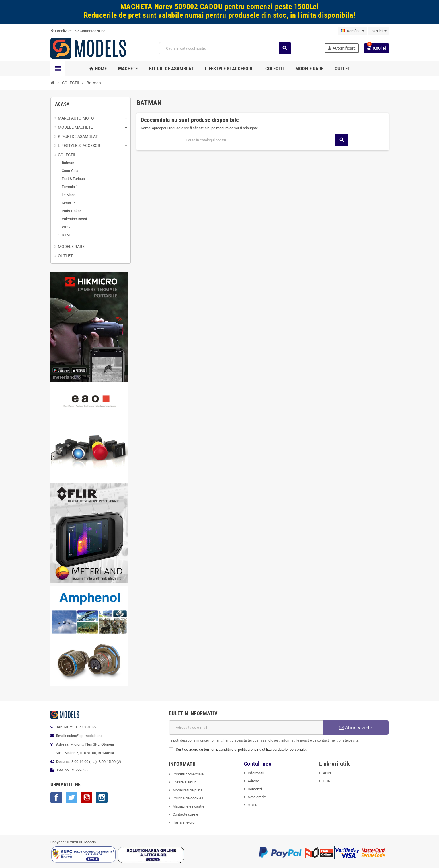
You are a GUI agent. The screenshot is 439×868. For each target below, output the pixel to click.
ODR (327, 781)
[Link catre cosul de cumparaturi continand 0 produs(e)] (376, 48)
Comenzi (255, 789)
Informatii (256, 773)
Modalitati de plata (188, 790)
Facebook (56, 797)
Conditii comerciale (188, 774)
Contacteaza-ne (90, 31)
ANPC (328, 773)
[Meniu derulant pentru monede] (378, 31)
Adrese (253, 781)
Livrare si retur (184, 782)
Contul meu (258, 764)
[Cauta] (225, 48)
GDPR (253, 805)
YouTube (87, 797)
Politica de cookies (188, 798)
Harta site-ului (184, 822)
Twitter (71, 797)
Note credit (257, 797)
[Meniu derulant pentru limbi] (353, 31)
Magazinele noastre (189, 806)
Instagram (102, 797)
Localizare (61, 31)
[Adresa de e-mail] (246, 728)
